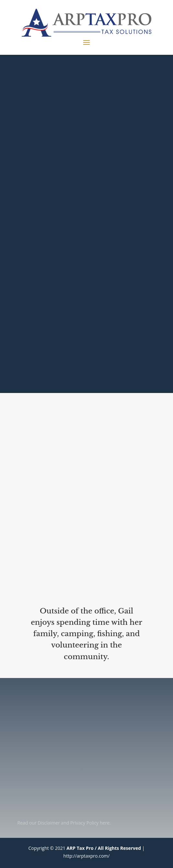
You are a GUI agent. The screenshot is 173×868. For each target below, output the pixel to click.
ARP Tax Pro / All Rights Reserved (104, 848)
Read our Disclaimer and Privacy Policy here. (64, 823)
